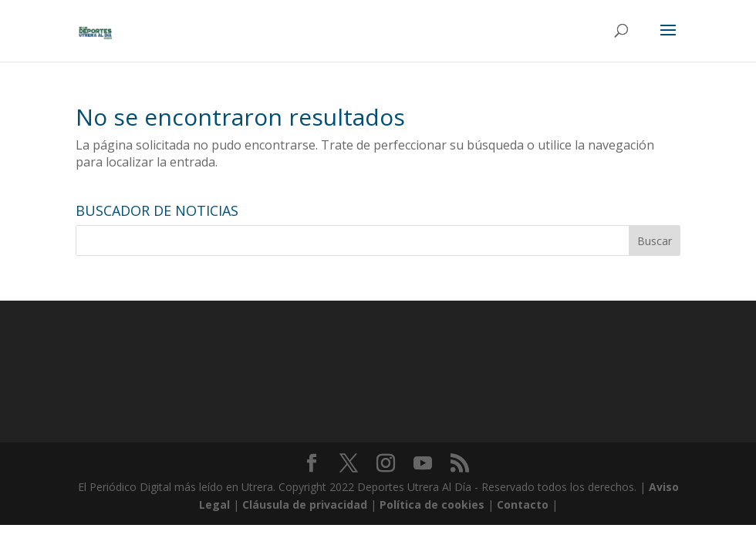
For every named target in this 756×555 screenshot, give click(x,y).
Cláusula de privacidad (305, 505)
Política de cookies (432, 505)
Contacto (523, 505)
